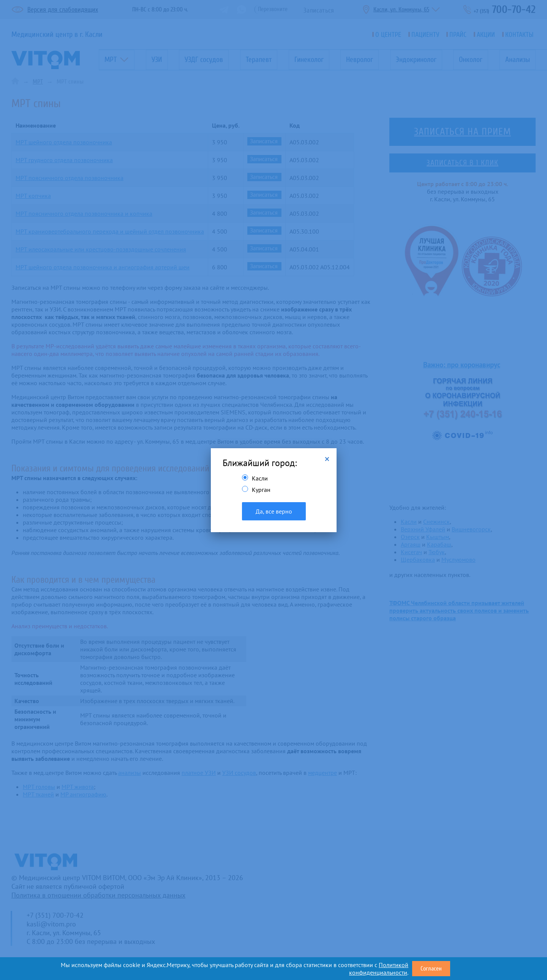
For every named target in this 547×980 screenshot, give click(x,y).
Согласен (431, 969)
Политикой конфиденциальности (379, 969)
